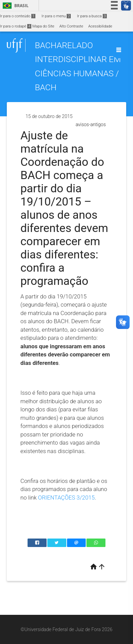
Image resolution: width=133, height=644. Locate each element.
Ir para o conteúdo (18, 16)
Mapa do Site (43, 26)
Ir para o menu (56, 16)
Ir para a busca (92, 16)
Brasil (14, 6)
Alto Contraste (71, 26)
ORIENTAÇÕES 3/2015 (66, 497)
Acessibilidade (100, 26)
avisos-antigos (91, 124)
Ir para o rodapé (16, 26)
